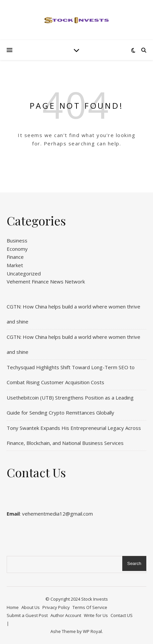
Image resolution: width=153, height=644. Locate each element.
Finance (15, 257)
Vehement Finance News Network (46, 281)
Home (13, 607)
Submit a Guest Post (27, 615)
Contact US (122, 615)
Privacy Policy (56, 607)
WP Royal (92, 631)
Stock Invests (95, 599)
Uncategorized (24, 273)
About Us (31, 607)
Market (15, 265)
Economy (17, 249)
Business (17, 240)
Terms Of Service (90, 607)
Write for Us (96, 615)
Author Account (66, 615)
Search (134, 563)
